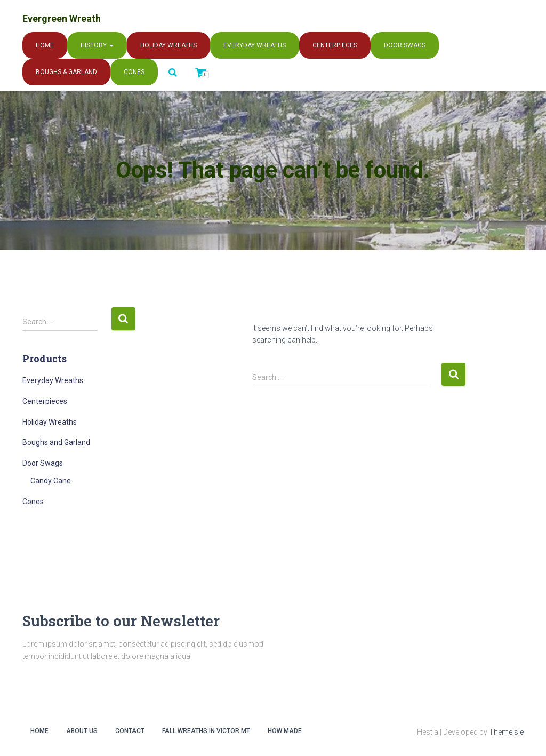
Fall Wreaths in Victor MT (206, 731)
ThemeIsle (506, 732)
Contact (130, 731)
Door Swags (405, 45)
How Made (285, 731)
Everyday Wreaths (255, 45)
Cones (134, 72)
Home (45, 45)
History (97, 45)
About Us (82, 731)
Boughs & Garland (66, 72)
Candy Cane (51, 481)
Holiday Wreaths (168, 45)
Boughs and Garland (56, 442)
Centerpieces (335, 45)
